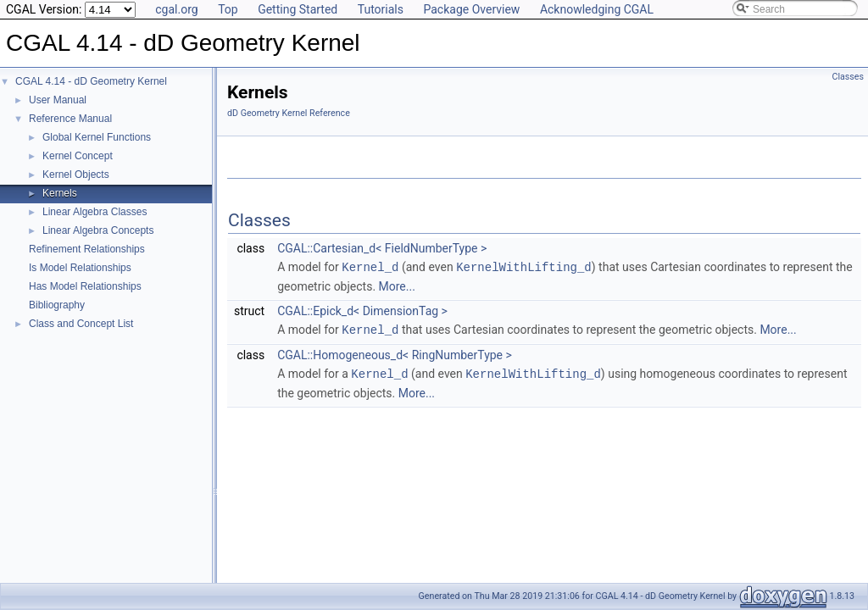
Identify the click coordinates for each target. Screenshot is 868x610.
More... (397, 286)
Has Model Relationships (85, 286)
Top (228, 9)
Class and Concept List (81, 324)
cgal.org (176, 9)
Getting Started (298, 9)
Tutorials (381, 9)
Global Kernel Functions (97, 137)
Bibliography (57, 305)
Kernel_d (370, 266)
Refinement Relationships (87, 249)
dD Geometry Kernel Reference (289, 113)
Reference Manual (70, 119)
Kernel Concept (78, 156)
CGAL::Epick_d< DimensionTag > (362, 310)
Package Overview (471, 9)
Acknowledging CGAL (597, 9)
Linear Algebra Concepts (98, 230)
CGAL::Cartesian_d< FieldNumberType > (382, 248)
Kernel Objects (76, 175)
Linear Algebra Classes (95, 212)
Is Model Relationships (80, 268)
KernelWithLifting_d (524, 266)
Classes (848, 77)
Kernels (60, 193)
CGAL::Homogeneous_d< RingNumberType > (395, 353)
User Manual (58, 100)
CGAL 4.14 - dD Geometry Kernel (91, 81)
